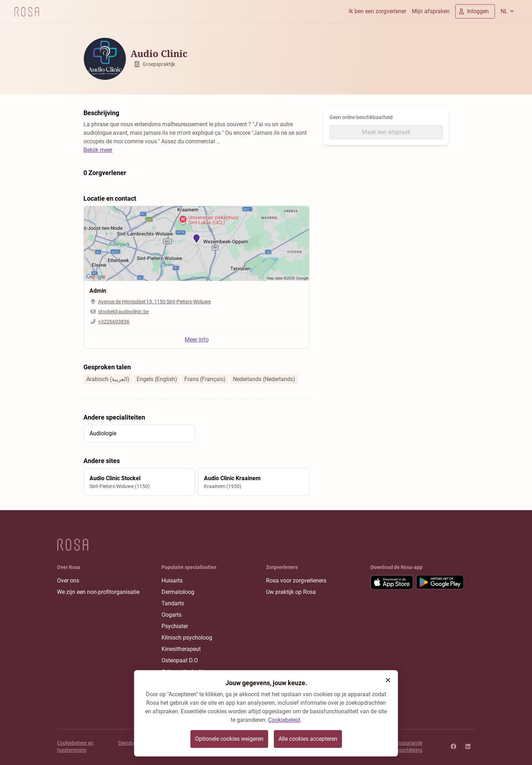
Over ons (68, 581)
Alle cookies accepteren (308, 739)
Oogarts (172, 615)
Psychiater (175, 626)
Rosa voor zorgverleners (296, 581)
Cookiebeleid (284, 720)
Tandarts (173, 603)
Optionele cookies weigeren (229, 739)
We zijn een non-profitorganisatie (98, 592)
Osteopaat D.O (180, 660)
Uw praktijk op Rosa (291, 592)
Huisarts (172, 581)
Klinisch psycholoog (187, 638)
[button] (388, 680)
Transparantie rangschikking (407, 746)
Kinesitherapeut (181, 649)
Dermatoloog (178, 592)
